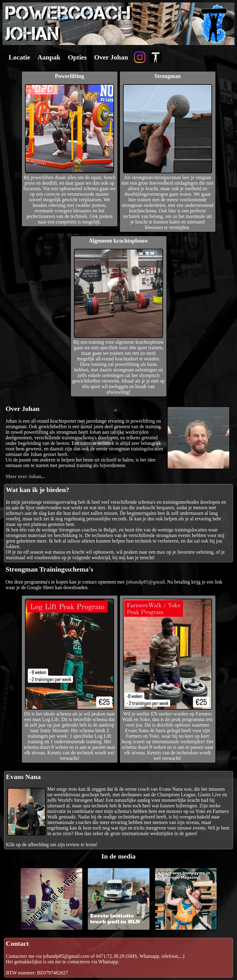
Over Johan (111, 57)
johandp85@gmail (145, 582)
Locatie (19, 57)
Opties (77, 57)
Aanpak (49, 57)
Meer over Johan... (25, 476)
